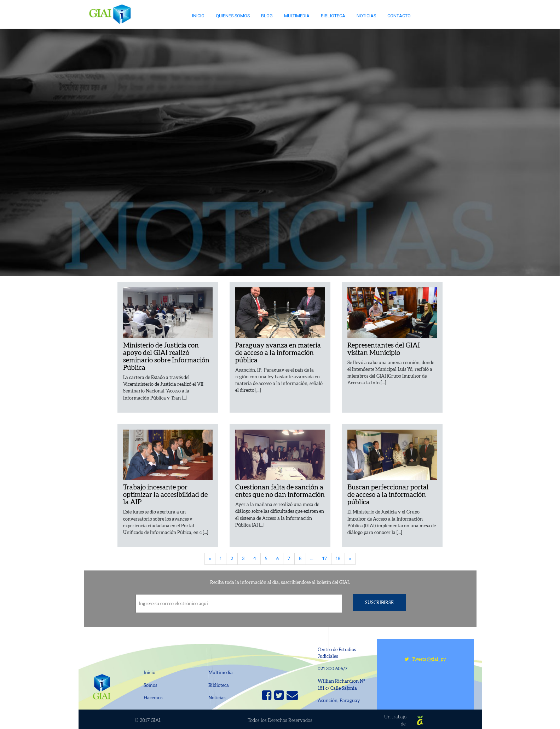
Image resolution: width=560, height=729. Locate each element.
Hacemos (153, 698)
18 (338, 559)
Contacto (399, 16)
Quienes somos (233, 16)
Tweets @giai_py (425, 659)
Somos (150, 685)
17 (325, 559)
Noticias (366, 16)
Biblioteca (333, 16)
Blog (267, 16)
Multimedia (297, 16)
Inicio (198, 16)
